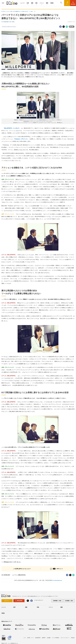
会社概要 (49, 638)
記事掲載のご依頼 (57, 601)
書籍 (47, 3)
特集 (36, 3)
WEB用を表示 (6, 575)
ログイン (7, 601)
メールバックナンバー (39, 600)
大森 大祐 (11, 22)
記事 (28, 3)
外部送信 (73, 638)
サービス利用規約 (56, 638)
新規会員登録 (19, 601)
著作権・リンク (30, 638)
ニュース (22, 3)
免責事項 (44, 638)
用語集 (52, 3)
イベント (42, 3)
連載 (32, 3)
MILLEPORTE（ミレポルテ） (12, 128)
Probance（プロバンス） (21, 139)
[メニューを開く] (3, 3)
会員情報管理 (38, 638)
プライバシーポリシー (65, 638)
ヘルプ (24, 638)
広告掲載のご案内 (69, 601)
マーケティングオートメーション (9, 27)
